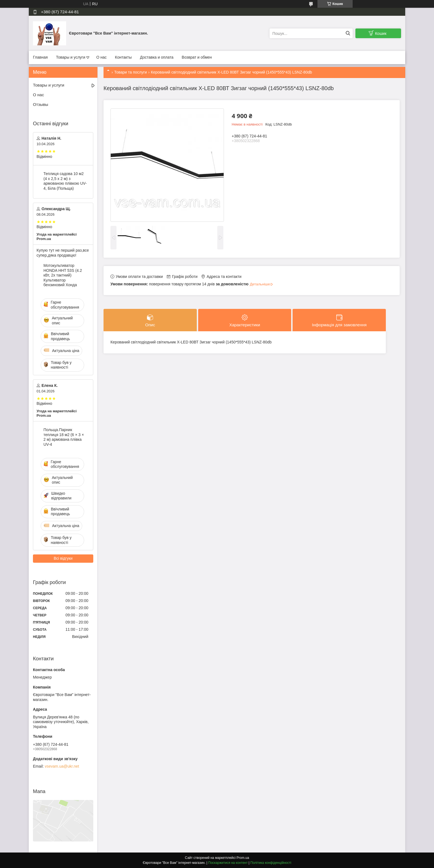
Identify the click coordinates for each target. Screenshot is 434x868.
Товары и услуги (71, 57)
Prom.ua (243, 858)
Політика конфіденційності (271, 863)
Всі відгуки (63, 558)
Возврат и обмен (197, 57)
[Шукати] (348, 33)
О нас (101, 57)
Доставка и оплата (157, 57)
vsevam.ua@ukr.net (62, 766)
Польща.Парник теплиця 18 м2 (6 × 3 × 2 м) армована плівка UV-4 (64, 437)
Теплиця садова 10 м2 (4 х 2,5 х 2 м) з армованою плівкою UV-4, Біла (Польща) (65, 181)
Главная (40, 57)
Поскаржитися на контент (228, 863)
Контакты (123, 57)
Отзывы (41, 104)
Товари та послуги (130, 72)
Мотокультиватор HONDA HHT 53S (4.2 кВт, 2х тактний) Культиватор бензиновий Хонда (63, 275)
